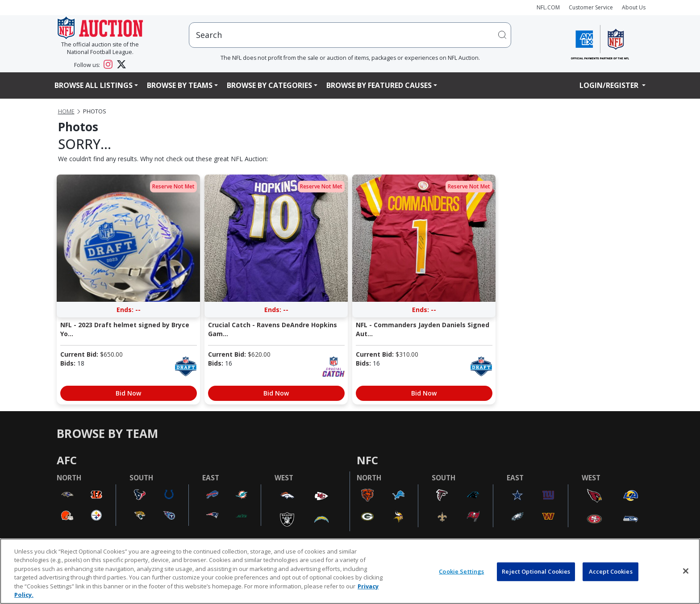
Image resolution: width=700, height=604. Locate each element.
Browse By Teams (180, 85)
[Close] (686, 571)
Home (66, 111)
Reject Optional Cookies (536, 571)
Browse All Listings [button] (94, 85)
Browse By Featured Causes (379, 85)
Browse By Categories (269, 85)
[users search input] (350, 35)
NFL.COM (548, 7)
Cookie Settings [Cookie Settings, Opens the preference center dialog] (461, 571)
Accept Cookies (611, 571)
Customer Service (591, 7)
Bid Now (128, 393)
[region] (350, 571)
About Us (634, 7)
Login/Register (610, 85)
